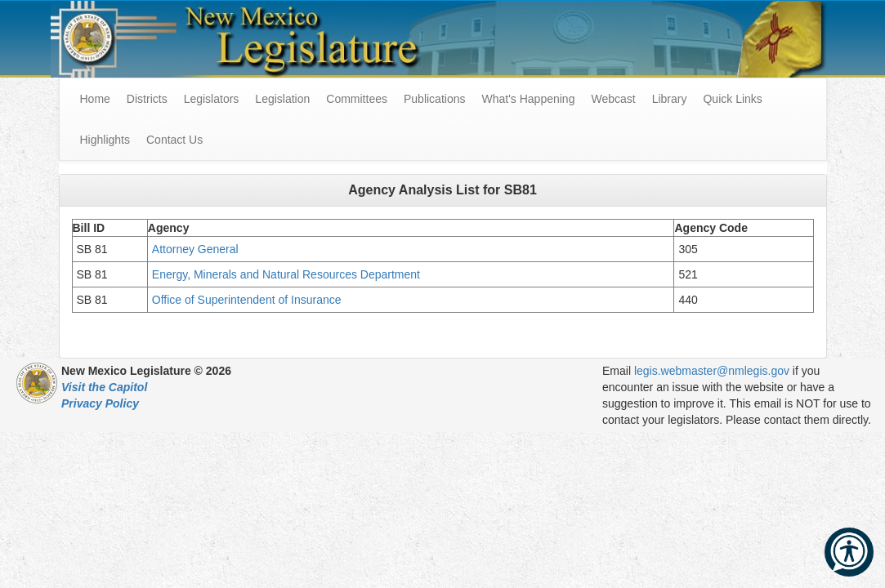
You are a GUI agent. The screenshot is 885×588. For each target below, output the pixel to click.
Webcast (613, 99)
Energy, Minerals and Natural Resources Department (288, 274)
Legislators (212, 99)
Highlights (105, 140)
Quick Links (732, 99)
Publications (435, 99)
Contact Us (174, 140)
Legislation (282, 99)
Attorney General (197, 249)
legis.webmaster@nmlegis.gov (712, 371)
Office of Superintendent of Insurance (247, 300)
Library (670, 99)
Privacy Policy (100, 403)
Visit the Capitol (104, 387)
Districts (147, 99)
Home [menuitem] (95, 99)
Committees (357, 99)
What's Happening (528, 99)
